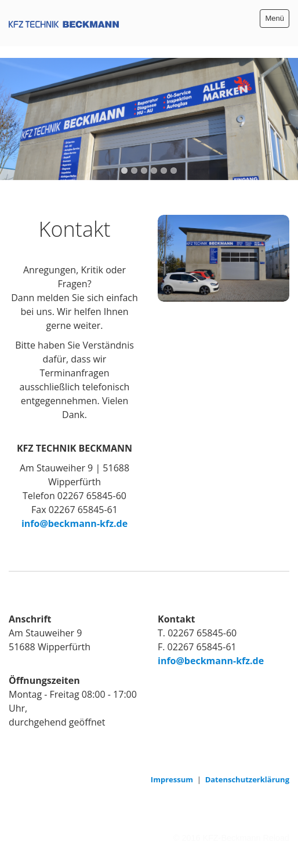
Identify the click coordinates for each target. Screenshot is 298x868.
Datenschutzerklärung (247, 779)
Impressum (172, 779)
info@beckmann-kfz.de (74, 523)
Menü (275, 18)
